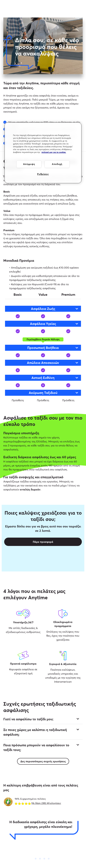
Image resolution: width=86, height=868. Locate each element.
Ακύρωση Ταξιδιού (54, 393)
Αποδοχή (57, 164)
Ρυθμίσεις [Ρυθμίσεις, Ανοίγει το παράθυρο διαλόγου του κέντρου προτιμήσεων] (43, 174)
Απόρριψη (29, 164)
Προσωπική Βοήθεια (53, 348)
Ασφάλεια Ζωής (55, 309)
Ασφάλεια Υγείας (54, 324)
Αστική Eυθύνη (55, 378)
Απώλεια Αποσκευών (53, 363)
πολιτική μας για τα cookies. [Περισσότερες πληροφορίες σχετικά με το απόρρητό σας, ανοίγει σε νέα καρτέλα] (54, 152)
